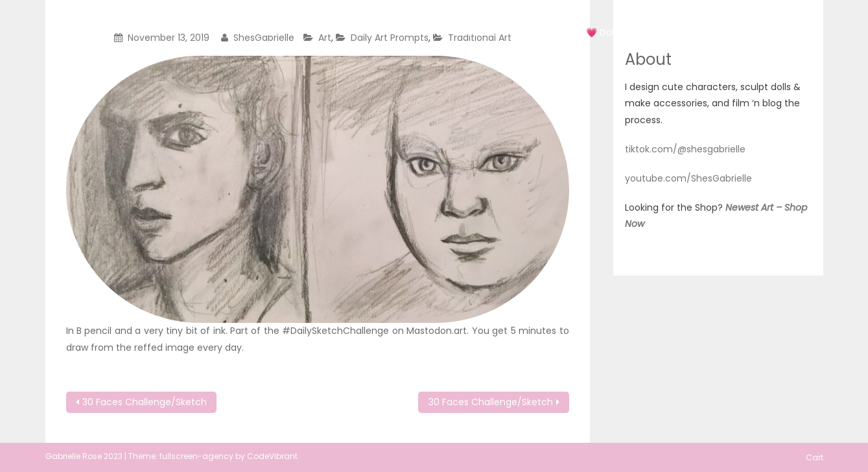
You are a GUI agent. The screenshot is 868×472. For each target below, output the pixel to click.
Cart (786, 32)
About (739, 32)
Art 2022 (544, 32)
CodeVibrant (272, 456)
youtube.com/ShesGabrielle (688, 178)
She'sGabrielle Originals (189, 21)
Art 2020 (484, 32)
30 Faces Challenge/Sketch (145, 402)
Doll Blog (683, 32)
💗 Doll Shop (614, 32)
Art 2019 (424, 32)
